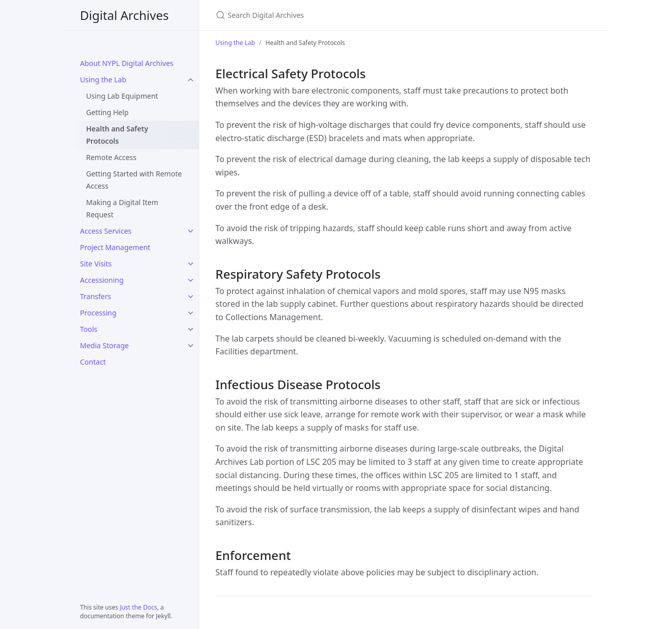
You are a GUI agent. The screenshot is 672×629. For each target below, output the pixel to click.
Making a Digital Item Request (122, 208)
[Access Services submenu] (191, 231)
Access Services (106, 231)
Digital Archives (125, 15)
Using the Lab (103, 80)
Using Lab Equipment (122, 96)
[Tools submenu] (191, 329)
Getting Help (108, 112)
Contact (93, 362)
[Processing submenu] (191, 313)
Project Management (115, 247)
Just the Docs (138, 607)
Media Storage (105, 345)
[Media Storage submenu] (191, 346)
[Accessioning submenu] (191, 280)
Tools (89, 329)
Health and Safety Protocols (117, 135)
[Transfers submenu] (191, 297)
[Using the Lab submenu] (191, 80)
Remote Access (111, 157)
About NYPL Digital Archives (127, 63)
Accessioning (102, 280)
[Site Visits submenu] (191, 264)
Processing (98, 313)
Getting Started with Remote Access (134, 180)
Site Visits (96, 264)
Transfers (96, 296)
